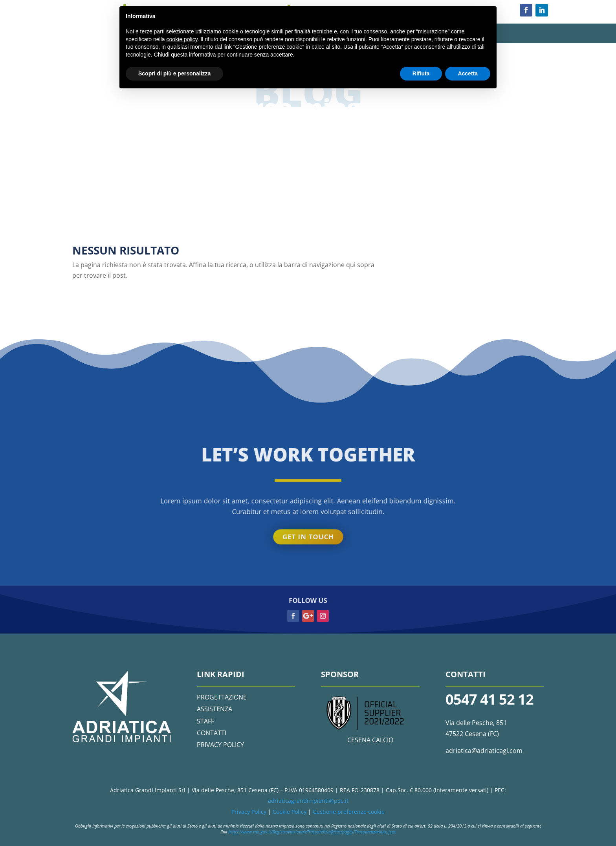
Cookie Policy (290, 812)
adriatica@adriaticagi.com (484, 751)
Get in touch (308, 138)
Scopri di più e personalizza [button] (174, 73)
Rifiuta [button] (421, 73)
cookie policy (182, 39)
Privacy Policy (249, 812)
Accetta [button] (468, 73)
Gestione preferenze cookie (349, 812)
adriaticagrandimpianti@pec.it (308, 801)
